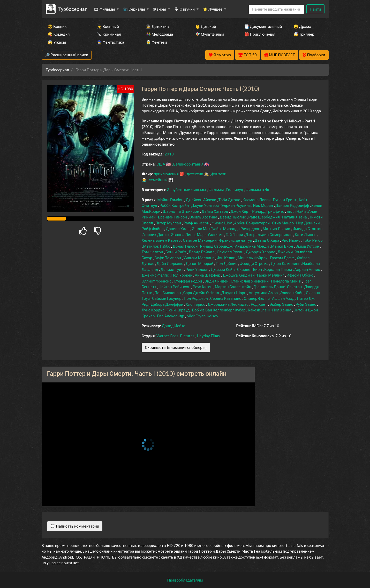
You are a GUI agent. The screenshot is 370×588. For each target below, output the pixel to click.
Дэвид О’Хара (267, 240)
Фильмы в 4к (257, 190)
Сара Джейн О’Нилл (202, 293)
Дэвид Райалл (202, 252)
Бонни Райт (176, 252)
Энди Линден (217, 281)
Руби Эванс (306, 304)
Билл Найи (297, 211)
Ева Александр (171, 316)
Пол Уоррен (182, 275)
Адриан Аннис (307, 269)
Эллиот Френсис (157, 281)
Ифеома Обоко (300, 275)
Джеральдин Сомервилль (269, 234)
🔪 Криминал (109, 34)
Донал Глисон (185, 246)
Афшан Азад (284, 298)
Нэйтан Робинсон (175, 287)
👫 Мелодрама (160, 34)
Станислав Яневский (250, 281)
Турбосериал (73, 9)
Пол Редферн (196, 298)
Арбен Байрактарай (252, 223)
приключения (166, 174)
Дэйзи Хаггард (215, 211)
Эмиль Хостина (204, 217)
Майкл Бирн (283, 246)
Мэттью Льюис (277, 229)
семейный (159, 180)
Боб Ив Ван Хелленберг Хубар (219, 310)
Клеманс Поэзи (257, 200)
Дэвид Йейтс (173, 326)
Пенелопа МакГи (286, 281)
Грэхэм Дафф (282, 258)
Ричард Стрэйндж (217, 246)
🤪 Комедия (59, 34)
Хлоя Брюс (196, 304)
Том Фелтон (153, 252)
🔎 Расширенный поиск (67, 55)
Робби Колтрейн (175, 205)
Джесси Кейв (223, 269)
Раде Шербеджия (264, 217)
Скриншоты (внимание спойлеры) (176, 347)
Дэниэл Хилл (178, 229)
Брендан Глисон (173, 217)
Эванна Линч (183, 234)
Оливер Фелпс (257, 298)
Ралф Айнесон (197, 223)
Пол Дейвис (227, 263)
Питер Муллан (169, 223)
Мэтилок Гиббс (157, 246)
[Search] (276, 9)
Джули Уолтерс (205, 205)
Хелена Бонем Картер (162, 240)
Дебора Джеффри (168, 304)
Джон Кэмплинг (286, 263)
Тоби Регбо (313, 240)
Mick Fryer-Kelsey (202, 316)
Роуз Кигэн (203, 287)
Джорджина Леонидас (228, 304)
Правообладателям (185, 580)
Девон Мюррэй (200, 263)
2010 (169, 154)
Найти (315, 9)
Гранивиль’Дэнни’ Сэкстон (278, 287)
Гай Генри (235, 234)
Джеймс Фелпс (156, 275)
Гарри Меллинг (271, 275)
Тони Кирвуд (179, 310)
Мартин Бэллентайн (233, 287)
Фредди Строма (254, 263)
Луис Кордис (154, 310)
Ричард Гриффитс (269, 211)
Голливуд (235, 190)
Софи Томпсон (168, 258)
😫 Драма (302, 26)
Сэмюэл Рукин (230, 252)
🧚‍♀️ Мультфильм (210, 34)
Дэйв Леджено (171, 263)
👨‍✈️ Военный (108, 26)
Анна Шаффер (208, 275)
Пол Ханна (282, 310)
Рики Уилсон (197, 269)
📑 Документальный (262, 26)
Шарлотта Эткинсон (181, 211)
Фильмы (217, 190)
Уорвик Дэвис (156, 234)
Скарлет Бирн (250, 269)
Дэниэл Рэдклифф (293, 205)
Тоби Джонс (230, 200)
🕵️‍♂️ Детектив (157, 26)
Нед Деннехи (308, 223)
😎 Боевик (57, 26)
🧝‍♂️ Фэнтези (157, 42)
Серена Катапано (226, 298)
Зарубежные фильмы (187, 190)
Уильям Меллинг (199, 258)
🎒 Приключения (260, 34)
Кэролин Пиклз (278, 269)
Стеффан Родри (188, 281)
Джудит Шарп (234, 293)
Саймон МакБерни (200, 240)
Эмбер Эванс (282, 304)
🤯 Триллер (304, 34)
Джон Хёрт (240, 211)
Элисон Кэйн (292, 293)
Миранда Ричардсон (242, 229)
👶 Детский (206, 26)
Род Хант (259, 304)
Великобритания (189, 164)
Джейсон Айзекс (201, 200)
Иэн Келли (226, 258)
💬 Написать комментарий (75, 526)
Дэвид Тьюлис (233, 217)
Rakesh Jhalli (259, 310)
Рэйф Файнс (153, 229)
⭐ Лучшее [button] (213, 9)
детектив (195, 174)
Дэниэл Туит (172, 269)
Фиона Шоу (222, 223)
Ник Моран (263, 205)
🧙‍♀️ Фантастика (111, 42)
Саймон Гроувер (167, 298)
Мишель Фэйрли (253, 258)
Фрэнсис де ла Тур (236, 240)
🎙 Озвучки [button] (185, 9)
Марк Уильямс (211, 234)
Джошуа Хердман (239, 275)
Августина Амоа (264, 293)
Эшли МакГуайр (207, 229)
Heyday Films (208, 336)
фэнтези (219, 174)
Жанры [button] (160, 9)
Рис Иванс (291, 240)
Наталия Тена (295, 217)
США (161, 164)
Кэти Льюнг (306, 234)
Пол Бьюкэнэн (168, 293)
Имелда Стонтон (308, 229)
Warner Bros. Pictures (176, 336)
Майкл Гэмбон (171, 200)
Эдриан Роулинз (236, 205)
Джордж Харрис (261, 252)
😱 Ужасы (57, 42)
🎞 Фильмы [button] (105, 9)
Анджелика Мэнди (252, 246)
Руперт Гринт (285, 200)
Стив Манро (283, 223)
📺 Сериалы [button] (134, 9)
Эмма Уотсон (308, 246)
